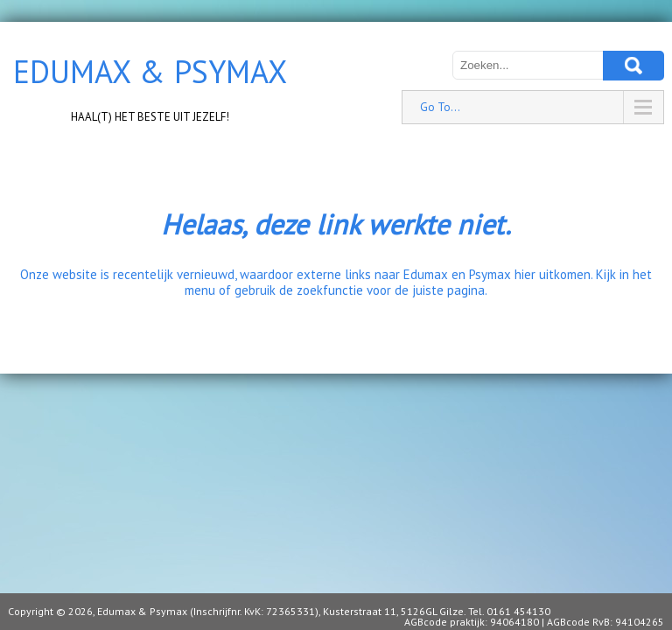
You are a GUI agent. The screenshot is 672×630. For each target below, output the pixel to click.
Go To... (440, 107)
